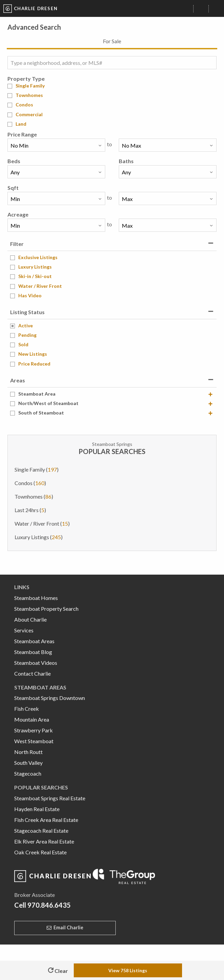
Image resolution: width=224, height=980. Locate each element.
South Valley (28, 763)
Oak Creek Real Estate (40, 852)
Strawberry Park (33, 730)
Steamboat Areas (34, 641)
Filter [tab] (17, 244)
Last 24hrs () (30, 510)
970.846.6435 (49, 905)
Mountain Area (32, 719)
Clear (58, 971)
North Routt (28, 752)
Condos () (30, 483)
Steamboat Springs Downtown (50, 698)
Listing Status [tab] (27, 312)
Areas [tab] (18, 380)
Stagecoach (28, 773)
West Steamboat (34, 741)
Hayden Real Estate (37, 809)
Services (24, 630)
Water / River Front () (42, 523)
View (128, 970)
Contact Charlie (32, 673)
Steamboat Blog (33, 652)
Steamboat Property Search (46, 609)
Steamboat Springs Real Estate (50, 798)
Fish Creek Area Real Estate (46, 820)
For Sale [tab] (112, 41)
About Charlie (30, 619)
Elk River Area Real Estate (44, 841)
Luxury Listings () (39, 537)
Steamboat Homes (36, 598)
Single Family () (37, 469)
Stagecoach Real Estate (41, 831)
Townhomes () (34, 496)
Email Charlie (68, 927)
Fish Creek (27, 709)
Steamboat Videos (36, 663)
